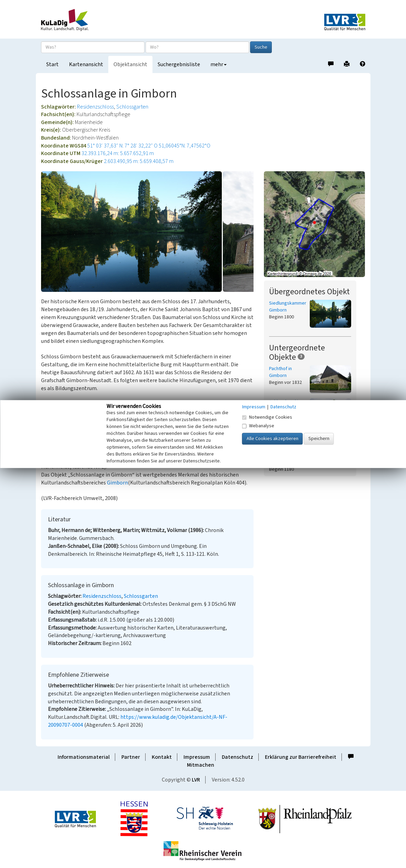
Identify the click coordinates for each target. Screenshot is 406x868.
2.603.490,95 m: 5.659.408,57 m (139, 161)
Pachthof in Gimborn (280, 372)
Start (52, 64)
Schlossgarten (132, 107)
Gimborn (117, 483)
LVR (196, 780)
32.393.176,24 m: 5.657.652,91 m (118, 153)
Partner (131, 757)
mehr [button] (219, 64)
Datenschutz (237, 757)
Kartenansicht (86, 64)
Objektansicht (130, 64)
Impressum (197, 757)
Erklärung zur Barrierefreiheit (301, 757)
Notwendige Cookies (267, 417)
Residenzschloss (95, 107)
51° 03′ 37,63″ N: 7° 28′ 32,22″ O (122, 146)
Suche (261, 47)
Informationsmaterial (84, 757)
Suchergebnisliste (179, 64)
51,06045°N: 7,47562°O (185, 146)
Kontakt (162, 757)
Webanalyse (258, 426)
